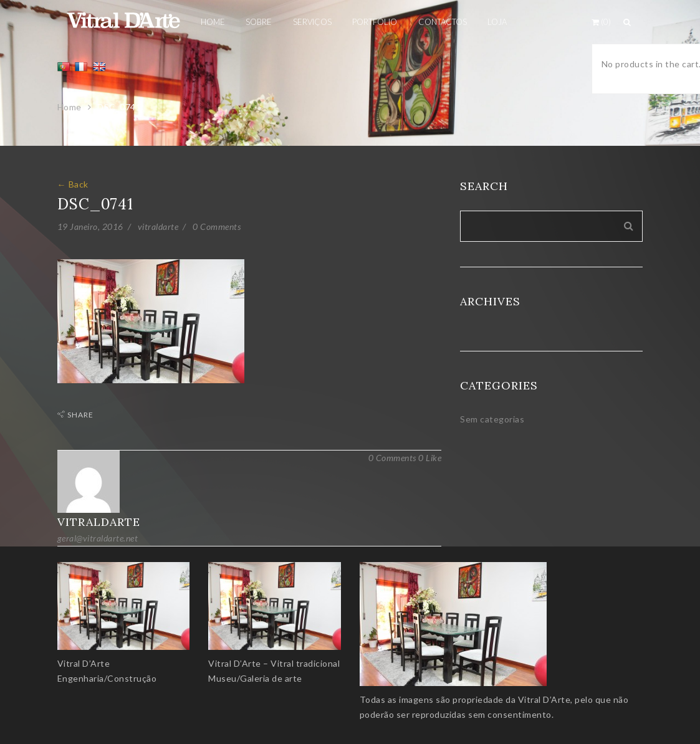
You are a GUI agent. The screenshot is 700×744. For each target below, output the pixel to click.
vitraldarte (158, 227)
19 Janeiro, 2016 (90, 227)
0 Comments (217, 227)
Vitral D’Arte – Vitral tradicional (274, 663)
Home (70, 107)
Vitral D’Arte (84, 663)
